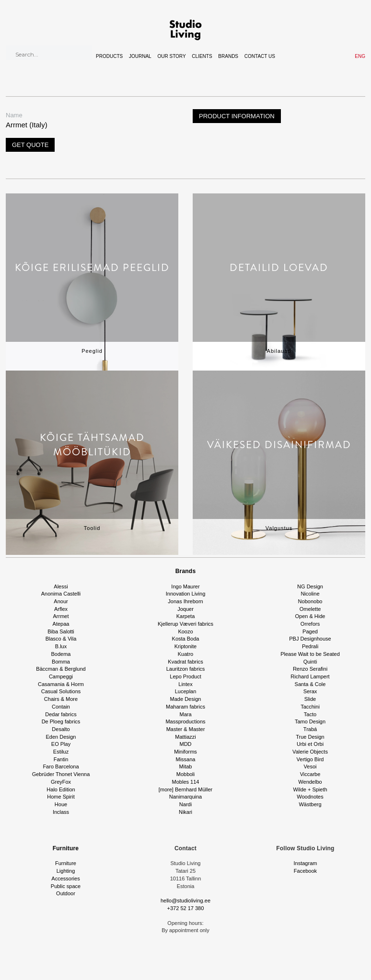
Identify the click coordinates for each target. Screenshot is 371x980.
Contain (61, 707)
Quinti (310, 662)
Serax (310, 691)
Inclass (61, 812)
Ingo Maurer (185, 586)
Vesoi (310, 766)
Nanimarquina (185, 797)
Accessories (65, 879)
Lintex (185, 684)
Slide (310, 699)
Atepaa (61, 624)
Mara (185, 714)
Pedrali (310, 646)
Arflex (61, 609)
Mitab (186, 766)
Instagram (306, 863)
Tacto (310, 714)
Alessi (61, 586)
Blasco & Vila (61, 639)
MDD (185, 744)
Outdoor (66, 893)
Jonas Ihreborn (185, 601)
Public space (66, 886)
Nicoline (310, 594)
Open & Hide (310, 616)
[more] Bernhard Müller (186, 789)
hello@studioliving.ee (185, 901)
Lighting (66, 871)
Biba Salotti (61, 631)
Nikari (185, 812)
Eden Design (61, 737)
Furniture (66, 848)
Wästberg (310, 804)
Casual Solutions (61, 691)
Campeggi (61, 676)
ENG (360, 56)
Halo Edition (61, 789)
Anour (61, 601)
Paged (310, 631)
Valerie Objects (310, 752)
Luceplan (186, 691)
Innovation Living (186, 594)
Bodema (61, 654)
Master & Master (186, 729)
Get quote (30, 145)
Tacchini (310, 707)
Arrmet (61, 616)
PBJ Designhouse (310, 639)
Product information (237, 116)
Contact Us (260, 56)
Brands (228, 56)
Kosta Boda (186, 639)
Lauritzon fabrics (186, 669)
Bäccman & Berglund (61, 669)
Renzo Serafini (310, 669)
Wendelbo (310, 782)
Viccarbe (310, 774)
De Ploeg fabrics (61, 721)
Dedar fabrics (61, 714)
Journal (140, 56)
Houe (61, 804)
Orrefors (310, 624)
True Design (310, 737)
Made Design (186, 699)
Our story (171, 56)
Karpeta (186, 616)
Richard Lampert (310, 676)
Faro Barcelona (61, 766)
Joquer (185, 609)
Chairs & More (61, 699)
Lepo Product (185, 676)
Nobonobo (310, 601)
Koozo (185, 631)
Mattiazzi (185, 737)
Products (109, 56)
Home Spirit (61, 797)
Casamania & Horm (61, 684)
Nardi (185, 804)
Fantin (61, 759)
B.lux (61, 646)
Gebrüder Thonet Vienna (61, 774)
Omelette (310, 609)
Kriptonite (185, 646)
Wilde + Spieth (310, 789)
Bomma (61, 662)
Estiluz (61, 752)
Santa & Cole (310, 684)
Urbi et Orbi (310, 744)
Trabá (310, 729)
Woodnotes (310, 797)
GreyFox (61, 782)
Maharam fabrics (185, 707)
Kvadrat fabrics (185, 662)
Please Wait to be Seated (310, 654)
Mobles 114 (186, 782)
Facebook (305, 871)
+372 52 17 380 (186, 908)
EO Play (61, 744)
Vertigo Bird (310, 759)
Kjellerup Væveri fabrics (185, 624)
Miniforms (185, 752)
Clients (202, 56)
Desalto (61, 729)
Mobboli (186, 774)
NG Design (310, 586)
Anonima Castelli (61, 594)
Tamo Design (310, 721)
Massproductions (185, 721)
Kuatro (185, 654)
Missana (186, 759)
